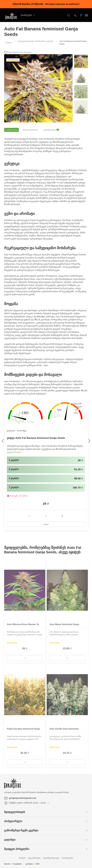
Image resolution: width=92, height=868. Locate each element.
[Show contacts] (75, 15)
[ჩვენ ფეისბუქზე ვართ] (81, 15)
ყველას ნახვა (15, 452)
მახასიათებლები (30, 130)
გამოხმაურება (51, 130)
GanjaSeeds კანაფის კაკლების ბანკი (53, 792)
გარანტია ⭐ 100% (33, 864)
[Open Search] (69, 15)
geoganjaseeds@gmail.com (23, 798)
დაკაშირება (34, 858)
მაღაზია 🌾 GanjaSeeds (13, 864)
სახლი (22, 858)
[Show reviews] (12, 643)
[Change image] (81, 61)
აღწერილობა (11, 130)
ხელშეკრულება (51, 858)
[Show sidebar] (86, 15)
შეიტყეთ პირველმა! (17, 849)
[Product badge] (6, 563)
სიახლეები (28, 15)
